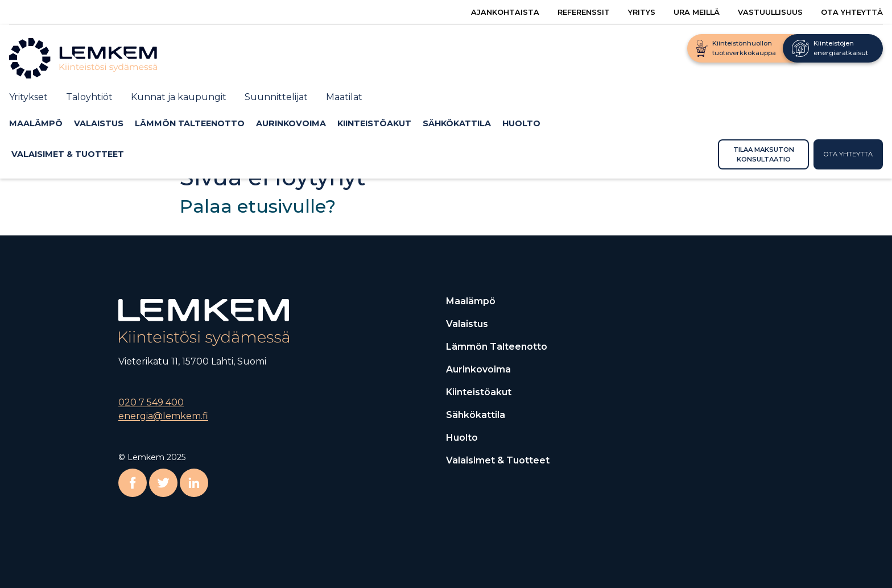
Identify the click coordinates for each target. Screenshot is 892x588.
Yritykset (28, 97)
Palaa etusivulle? (258, 206)
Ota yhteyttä (852, 12)
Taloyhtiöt (89, 97)
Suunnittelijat (276, 97)
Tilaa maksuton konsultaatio (764, 154)
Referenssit (584, 12)
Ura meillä (697, 12)
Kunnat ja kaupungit (179, 97)
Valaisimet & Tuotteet (68, 154)
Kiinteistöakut (374, 123)
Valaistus (99, 123)
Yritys (642, 12)
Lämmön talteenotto (190, 123)
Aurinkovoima (291, 123)
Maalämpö (36, 123)
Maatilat (344, 97)
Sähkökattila (457, 123)
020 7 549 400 (151, 402)
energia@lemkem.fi (163, 416)
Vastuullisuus (770, 12)
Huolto (521, 123)
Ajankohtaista (505, 12)
